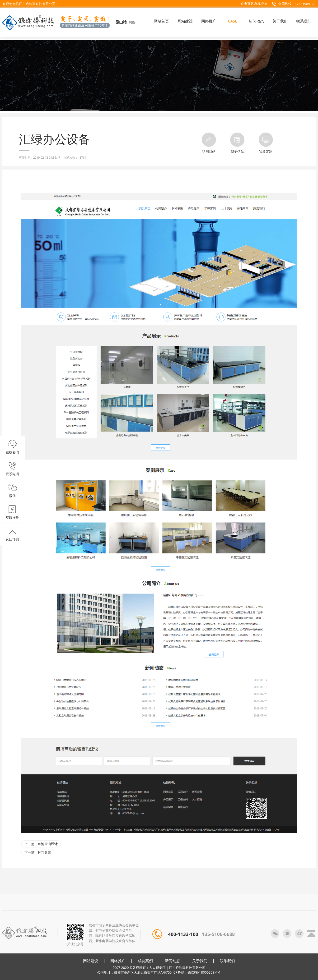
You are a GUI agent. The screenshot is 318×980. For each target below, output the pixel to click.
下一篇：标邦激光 (38, 852)
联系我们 (227, 961)
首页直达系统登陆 (254, 3)
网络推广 (118, 961)
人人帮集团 (157, 968)
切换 (132, 22)
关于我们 (200, 961)
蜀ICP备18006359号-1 (204, 972)
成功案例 (145, 961)
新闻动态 (173, 961)
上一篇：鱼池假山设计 (41, 844)
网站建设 (91, 961)
